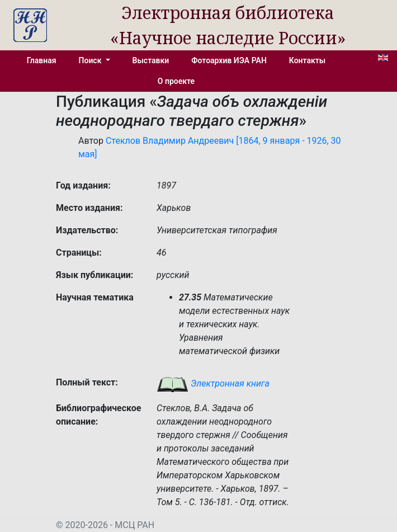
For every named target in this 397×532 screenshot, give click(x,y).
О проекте (176, 81)
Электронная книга (213, 383)
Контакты (307, 60)
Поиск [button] (91, 60)
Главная (42, 60)
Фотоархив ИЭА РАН (229, 60)
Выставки (151, 60)
